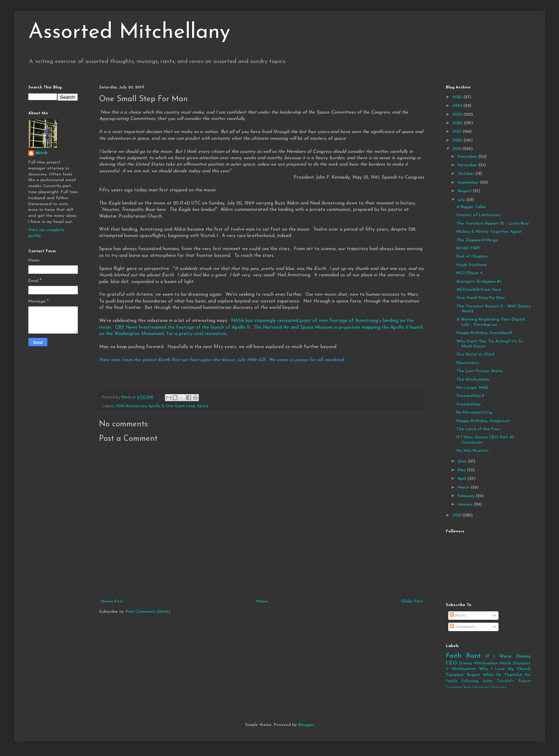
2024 (458, 106)
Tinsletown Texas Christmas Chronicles (476, 687)
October (466, 174)
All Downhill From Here (479, 290)
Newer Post (112, 601)
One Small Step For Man (481, 298)
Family (451, 681)
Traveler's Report (514, 681)
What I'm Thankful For (507, 675)
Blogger (306, 725)
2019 (457, 149)
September (469, 183)
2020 (458, 140)
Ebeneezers (468, 363)
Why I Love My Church (505, 669)
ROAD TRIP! (468, 248)
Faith (454, 656)
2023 (458, 115)
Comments (463, 627)
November (468, 165)
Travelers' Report (463, 675)
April (463, 479)
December (468, 157)
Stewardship (468, 404)
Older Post (412, 601)
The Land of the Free (478, 429)
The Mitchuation (473, 380)
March (464, 487)
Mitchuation (486, 663)
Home (262, 601)
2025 (458, 97)
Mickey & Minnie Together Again (489, 232)
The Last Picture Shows (480, 371)
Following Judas (477, 681)
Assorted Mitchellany (129, 33)
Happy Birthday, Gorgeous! (483, 421)
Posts (458, 616)
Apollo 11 (156, 406)
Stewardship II (470, 396)
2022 (458, 123)
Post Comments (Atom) (148, 612)
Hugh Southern (472, 265)
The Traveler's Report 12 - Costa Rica (493, 224)
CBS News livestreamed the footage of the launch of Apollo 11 (182, 327)
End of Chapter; (472, 256)
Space (203, 406)
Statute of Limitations (478, 215)
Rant (473, 656)
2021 (458, 132)
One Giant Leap (180, 406)
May (462, 470)
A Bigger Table (471, 207)
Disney (466, 663)
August (465, 191)
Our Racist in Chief (475, 354)
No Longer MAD (472, 388)
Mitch (42, 153)
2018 (457, 515)
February (467, 496)
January (466, 504)
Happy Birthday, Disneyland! (484, 333)
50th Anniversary (131, 406)
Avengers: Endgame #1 (479, 282)
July (462, 200)
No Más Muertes (472, 451)
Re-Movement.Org (474, 412)
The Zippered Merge (477, 240)
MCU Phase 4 (469, 273)
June (463, 461)
